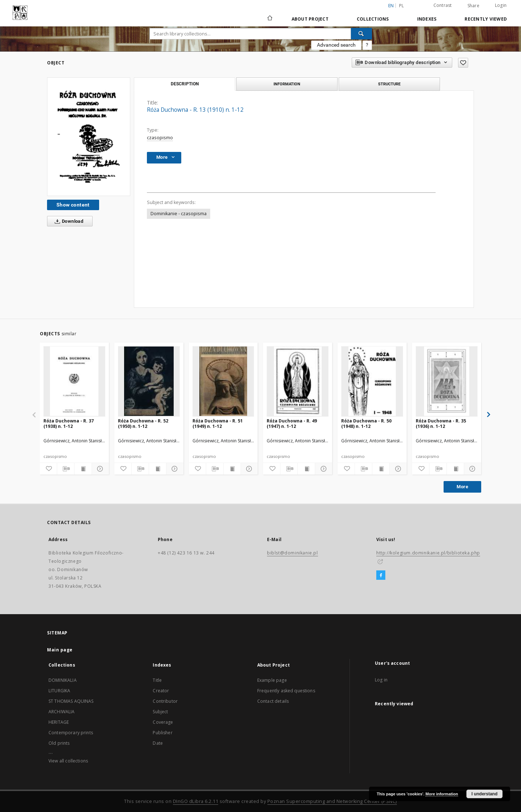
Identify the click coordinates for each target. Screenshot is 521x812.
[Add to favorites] (463, 63)
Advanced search (336, 45)
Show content (73, 205)
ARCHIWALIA (62, 712)
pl (402, 6)
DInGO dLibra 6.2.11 (196, 801)
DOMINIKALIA (63, 680)
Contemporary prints (71, 733)
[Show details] (99, 469)
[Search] (361, 34)
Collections (373, 19)
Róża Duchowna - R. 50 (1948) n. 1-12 (366, 423)
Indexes (427, 19)
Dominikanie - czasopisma (179, 214)
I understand (484, 794)
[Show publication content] (83, 469)
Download (67, 221)
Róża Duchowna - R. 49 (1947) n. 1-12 (292, 423)
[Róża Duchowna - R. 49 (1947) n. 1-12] (298, 381)
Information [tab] (287, 84)
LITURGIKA (59, 691)
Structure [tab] (389, 84)
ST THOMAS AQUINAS (71, 701)
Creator (161, 691)
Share (473, 6)
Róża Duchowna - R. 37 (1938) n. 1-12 (69, 423)
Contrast (443, 5)
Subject (160, 712)
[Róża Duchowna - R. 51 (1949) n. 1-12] (223, 381)
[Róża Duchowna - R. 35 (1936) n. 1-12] (447, 381)
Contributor (165, 701)
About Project (310, 19)
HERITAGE (59, 722)
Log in (381, 680)
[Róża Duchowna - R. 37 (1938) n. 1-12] (74, 381)
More (462, 487)
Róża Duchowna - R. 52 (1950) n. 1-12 (143, 423)
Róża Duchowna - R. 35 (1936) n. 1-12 (441, 423)
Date (158, 743)
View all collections (68, 761)
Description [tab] (185, 84)
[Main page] (269, 19)
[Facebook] (381, 575)
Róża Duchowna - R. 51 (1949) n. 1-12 (218, 423)
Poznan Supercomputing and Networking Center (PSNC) (332, 801)
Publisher (162, 733)
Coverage (163, 722)
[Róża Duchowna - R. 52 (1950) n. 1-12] (149, 381)
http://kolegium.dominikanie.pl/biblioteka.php (428, 553)
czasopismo (160, 138)
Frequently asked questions (286, 691)
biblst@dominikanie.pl (293, 553)
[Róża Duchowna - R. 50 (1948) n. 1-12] (372, 381)
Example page (272, 680)
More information (442, 794)
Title (157, 680)
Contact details (273, 701)
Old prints (59, 743)
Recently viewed (486, 19)
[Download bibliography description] (66, 469)
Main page (60, 650)
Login (501, 5)
